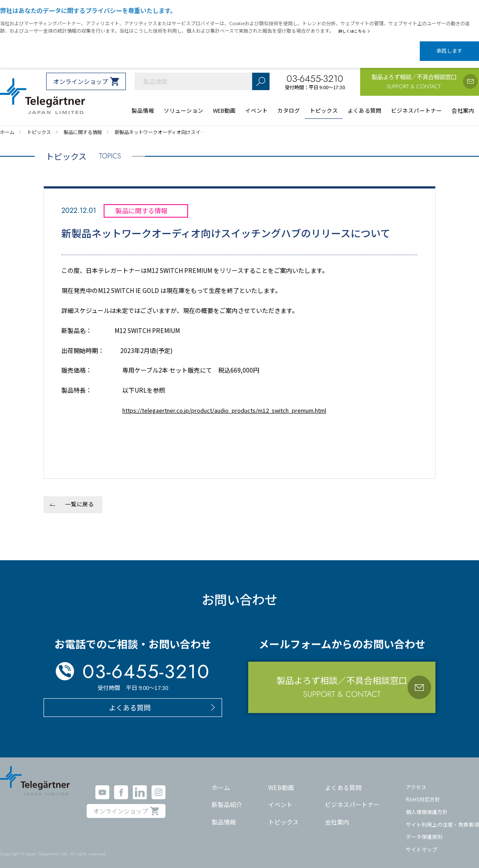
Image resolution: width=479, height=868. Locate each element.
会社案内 (337, 814)
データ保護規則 (424, 829)
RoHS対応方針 (423, 792)
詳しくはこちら (356, 31)
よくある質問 (343, 780)
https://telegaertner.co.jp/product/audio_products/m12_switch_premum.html (237, 403)
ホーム (221, 780)
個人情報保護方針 (427, 804)
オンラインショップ (81, 74)
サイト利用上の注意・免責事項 (442, 816)
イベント (280, 797)
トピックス (283, 814)
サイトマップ (422, 842)
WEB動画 (281, 780)
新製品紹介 (227, 797)
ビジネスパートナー (352, 797)
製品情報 (224, 814)
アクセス (416, 779)
